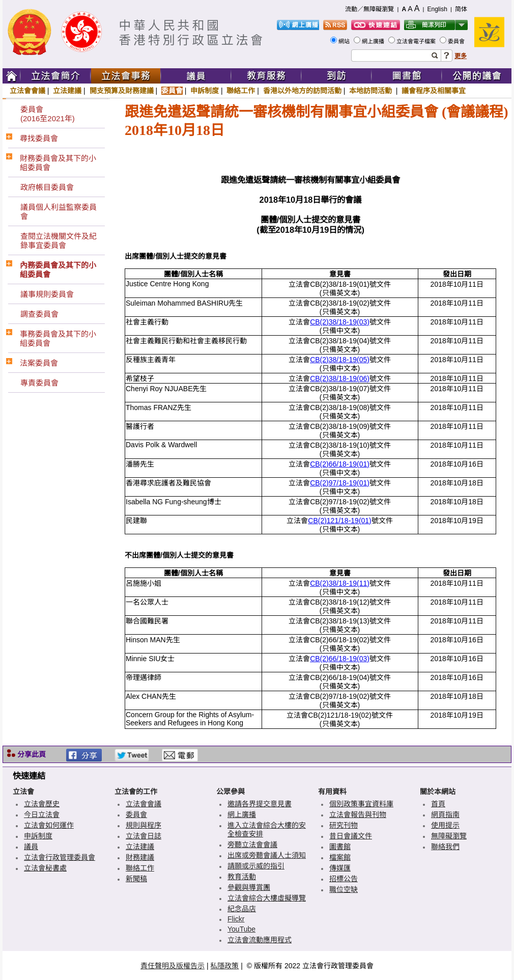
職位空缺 (344, 889)
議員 (31, 847)
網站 (345, 41)
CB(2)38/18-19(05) (340, 360)
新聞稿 (136, 879)
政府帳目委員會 (47, 187)
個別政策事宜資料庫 (361, 804)
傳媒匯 (340, 868)
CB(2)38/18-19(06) (340, 378)
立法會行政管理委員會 (60, 857)
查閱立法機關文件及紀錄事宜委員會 (59, 241)
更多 (461, 56)
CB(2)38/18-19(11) (340, 583)
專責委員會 (39, 383)
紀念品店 (242, 909)
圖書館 (340, 847)
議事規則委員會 (47, 294)
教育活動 (242, 877)
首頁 (438, 804)
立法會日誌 (144, 836)
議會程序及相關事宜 (434, 91)
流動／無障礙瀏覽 (369, 9)
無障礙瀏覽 (449, 836)
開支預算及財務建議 (122, 91)
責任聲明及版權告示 (173, 966)
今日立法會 (42, 814)
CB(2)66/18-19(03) (340, 659)
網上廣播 (374, 41)
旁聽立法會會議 (252, 845)
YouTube (241, 929)
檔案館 (340, 857)
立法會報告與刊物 (358, 814)
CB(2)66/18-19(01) (340, 464)
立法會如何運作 (49, 825)
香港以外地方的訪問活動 (302, 91)
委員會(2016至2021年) (48, 114)
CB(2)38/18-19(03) (340, 322)
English (437, 9)
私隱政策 (224, 966)
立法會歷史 (42, 804)
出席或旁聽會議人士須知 (267, 855)
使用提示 (445, 825)
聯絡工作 (241, 91)
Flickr (236, 919)
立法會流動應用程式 (260, 940)
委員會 (457, 41)
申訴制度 (205, 91)
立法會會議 (27, 91)
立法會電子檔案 (417, 41)
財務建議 (140, 857)
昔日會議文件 (351, 836)
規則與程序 (144, 825)
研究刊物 (344, 825)
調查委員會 (39, 314)
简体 (461, 9)
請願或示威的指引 (256, 866)
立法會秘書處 (45, 868)
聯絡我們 (445, 847)
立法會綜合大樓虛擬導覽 (267, 898)
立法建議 (67, 91)
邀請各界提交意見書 (260, 804)
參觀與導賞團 (249, 887)
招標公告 (344, 879)
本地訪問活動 (372, 91)
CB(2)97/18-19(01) (340, 483)
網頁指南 (445, 814)
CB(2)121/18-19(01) (340, 521)
